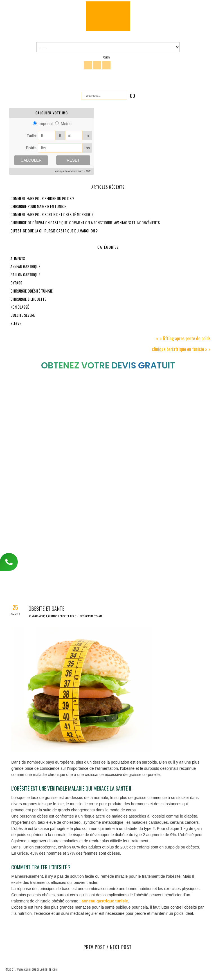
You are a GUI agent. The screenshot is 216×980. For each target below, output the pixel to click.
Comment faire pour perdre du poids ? (42, 198)
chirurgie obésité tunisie (31, 291)
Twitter (97, 65)
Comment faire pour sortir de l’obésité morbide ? (52, 214)
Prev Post (94, 947)
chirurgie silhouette (28, 299)
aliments (18, 258)
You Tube (106, 65)
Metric (66, 124)
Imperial (46, 124)
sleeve (16, 323)
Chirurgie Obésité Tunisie (108, 16)
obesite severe (23, 315)
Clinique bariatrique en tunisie (178, 349)
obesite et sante (94, 616)
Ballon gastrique (25, 274)
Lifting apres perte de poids (187, 338)
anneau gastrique (25, 266)
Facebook (88, 65)
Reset (73, 160)
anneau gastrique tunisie (105, 901)
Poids (31, 148)
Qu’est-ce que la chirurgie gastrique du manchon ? (54, 231)
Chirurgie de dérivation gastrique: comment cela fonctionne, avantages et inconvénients (85, 222)
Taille (32, 135)
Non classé (20, 307)
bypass (16, 283)
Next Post (121, 947)
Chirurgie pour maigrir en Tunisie (38, 206)
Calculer (31, 160)
